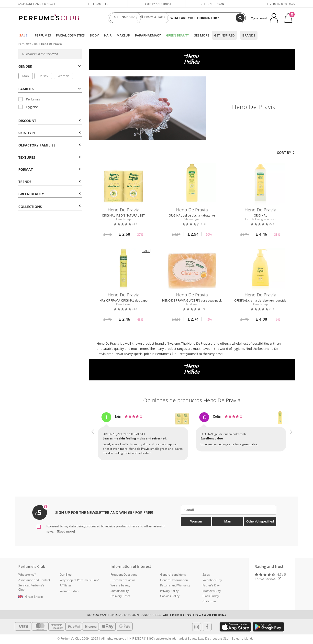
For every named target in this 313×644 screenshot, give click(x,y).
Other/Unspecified (260, 521)
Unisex (43, 76)
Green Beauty (178, 35)
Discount (50, 121)
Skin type (50, 133)
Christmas (209, 601)
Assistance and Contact (37, 4)
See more (202, 35)
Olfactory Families (50, 145)
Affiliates (66, 585)
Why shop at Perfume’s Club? (79, 580)
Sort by (286, 152)
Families (50, 89)
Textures (50, 157)
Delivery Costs (120, 596)
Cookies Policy (170, 596)
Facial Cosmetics (70, 35)
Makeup (123, 35)
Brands (249, 35)
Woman (63, 76)
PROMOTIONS (153, 18)
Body (94, 35)
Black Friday (211, 596)
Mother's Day (212, 591)
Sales (206, 575)
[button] (93, 441)
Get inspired (224, 35)
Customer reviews (123, 580)
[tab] (50, 66)
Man (26, 76)
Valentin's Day (212, 580)
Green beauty (50, 194)
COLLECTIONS (50, 207)
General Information (174, 580)
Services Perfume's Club (31, 587)
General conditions (173, 575)
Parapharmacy (148, 35)
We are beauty (120, 585)
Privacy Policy (169, 591)
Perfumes (43, 35)
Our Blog (66, 575)
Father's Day (211, 585)
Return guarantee (215, 4)
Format (50, 169)
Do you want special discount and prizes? (157, 615)
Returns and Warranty (175, 585)
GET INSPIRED (124, 18)
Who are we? (27, 575)
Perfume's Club (28, 44)
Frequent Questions (124, 575)
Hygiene (28, 107)
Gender (50, 66)
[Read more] (66, 531)
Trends (50, 182)
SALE (23, 35)
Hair (108, 35)
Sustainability (120, 591)
